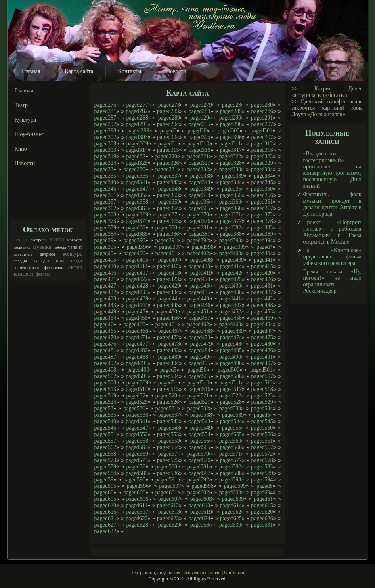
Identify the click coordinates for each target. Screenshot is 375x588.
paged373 (105, 221)
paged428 (137, 286)
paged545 (262, 421)
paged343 (199, 182)
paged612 (168, 505)
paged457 (199, 318)
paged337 (169, 176)
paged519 (105, 396)
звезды (20, 261)
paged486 (262, 350)
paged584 (105, 473)
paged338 (201, 176)
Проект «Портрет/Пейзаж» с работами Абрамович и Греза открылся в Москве (332, 232)
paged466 (137, 331)
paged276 (105, 105)
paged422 (136, 279)
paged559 (169, 441)
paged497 (262, 363)
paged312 (262, 144)
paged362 (105, 208)
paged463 (230, 324)
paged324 (105, 163)
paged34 (263, 176)
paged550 (262, 428)
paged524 (105, 402)
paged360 (230, 202)
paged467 (169, 331)
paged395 (105, 247)
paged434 (168, 292)
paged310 (198, 144)
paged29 (200, 118)
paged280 (262, 105)
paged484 (199, 350)
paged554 (199, 434)
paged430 (230, 286)
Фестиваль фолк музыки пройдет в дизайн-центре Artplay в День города (332, 204)
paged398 (202, 247)
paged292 (105, 124)
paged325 (136, 163)
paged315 (168, 150)
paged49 (200, 357)
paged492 (105, 363)
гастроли (39, 240)
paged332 (198, 169)
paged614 (230, 505)
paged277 (137, 105)
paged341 (136, 182)
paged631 (262, 525)
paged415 (262, 266)
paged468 (201, 331)
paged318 (262, 150)
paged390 (134, 240)
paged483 (168, 350)
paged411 (136, 266)
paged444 (136, 305)
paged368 (105, 215)
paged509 (137, 383)
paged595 (105, 486)
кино (57, 239)
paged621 (105, 518)
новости (75, 240)
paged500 (228, 370)
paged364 (168, 208)
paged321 (198, 156)
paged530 (134, 408)
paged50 (197, 370)
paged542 (168, 421)
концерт (24, 274)
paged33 (104, 169)
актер (75, 267)
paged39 (104, 240)
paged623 (168, 518)
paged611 (136, 505)
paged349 (201, 189)
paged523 (262, 396)
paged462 (198, 324)
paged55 (231, 428)
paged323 (262, 156)
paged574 (136, 460)
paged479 (201, 344)
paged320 (166, 156)
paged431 (262, 286)
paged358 (137, 202)
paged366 (231, 208)
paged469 (233, 331)
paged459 (262, 318)
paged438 (105, 299)
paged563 (136, 447)
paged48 (231, 344)
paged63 (200, 525)
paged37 (168, 215)
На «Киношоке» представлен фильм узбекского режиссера (332, 257)
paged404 (262, 253)
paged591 (166, 480)
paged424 (199, 279)
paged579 (105, 467)
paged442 (262, 299)
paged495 (199, 363)
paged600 (134, 492)
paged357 (105, 202)
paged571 (230, 454)
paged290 (230, 118)
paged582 (230, 467)
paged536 (137, 415)
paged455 (136, 318)
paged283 (168, 111)
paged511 (230, 383)
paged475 (262, 337)
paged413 (199, 266)
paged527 (199, 402)
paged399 (235, 247)
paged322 (230, 156)
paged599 (235, 486)
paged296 (231, 124)
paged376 (199, 221)
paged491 (262, 357)
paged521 (198, 396)
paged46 (104, 324)
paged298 (105, 131)
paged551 (105, 434)
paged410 (105, 266)
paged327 (199, 163)
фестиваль (53, 268)
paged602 (198, 492)
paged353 (168, 195)
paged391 (166, 240)
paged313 (105, 150)
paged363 (136, 208)
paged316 (199, 150)
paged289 (169, 118)
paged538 (201, 415)
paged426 (262, 279)
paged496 (231, 363)
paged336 (137, 176)
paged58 (136, 467)
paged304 (168, 137)
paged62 (231, 512)
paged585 (136, 473)
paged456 (168, 318)
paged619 (201, 512)
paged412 (168, 266)
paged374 (136, 221)
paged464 (262, 324)
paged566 (231, 447)
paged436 (231, 292)
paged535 (105, 415)
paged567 (262, 447)
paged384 (105, 234)
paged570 (198, 454)
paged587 (199, 473)
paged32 (136, 156)
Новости (176, 71)
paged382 (230, 228)
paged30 (197, 131)
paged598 (202, 486)
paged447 (231, 305)
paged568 (105, 454)
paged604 (262, 492)
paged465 (105, 331)
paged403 (230, 253)
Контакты (130, 71)
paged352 (136, 195)
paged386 (168, 234)
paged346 (105, 189)
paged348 (169, 189)
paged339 (233, 176)
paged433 (136, 292)
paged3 (168, 131)
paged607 (169, 499)
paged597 (170, 486)
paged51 (168, 383)
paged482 (136, 350)
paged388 (231, 234)
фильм (43, 274)
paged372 (262, 215)
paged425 (231, 279)
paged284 (199, 111)
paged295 (199, 124)
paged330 (134, 169)
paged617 (137, 512)
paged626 (262, 518)
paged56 (200, 441)
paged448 (262, 305)
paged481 (105, 350)
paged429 (169, 286)
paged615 (262, 505)
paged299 (138, 131)
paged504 (168, 376)
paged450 (166, 312)
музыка (42, 247)
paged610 (105, 505)
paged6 (264, 486)
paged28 (231, 105)
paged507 (262, 376)
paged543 (199, 421)
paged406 (137, 260)
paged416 (105, 273)
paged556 (262, 434)
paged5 (168, 370)
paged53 (104, 408)
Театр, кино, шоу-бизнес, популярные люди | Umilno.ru (187, 573)
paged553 (168, 434)
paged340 (105, 182)
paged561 (262, 441)
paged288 (137, 118)
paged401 (166, 253)
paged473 (199, 337)
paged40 (104, 253)
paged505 (199, 376)
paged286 (262, 111)
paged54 (263, 415)
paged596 (138, 486)
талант (75, 247)
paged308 (105, 144)
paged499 (138, 370)
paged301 (262, 131)
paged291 (262, 118)
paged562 (105, 447)
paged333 (230, 169)
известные (23, 254)
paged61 (263, 499)
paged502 (105, 376)
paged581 (198, 467)
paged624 (199, 518)
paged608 (201, 499)
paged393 (230, 240)
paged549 (201, 428)
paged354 (199, 195)
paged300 (228, 131)
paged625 (231, 518)
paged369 (137, 215)
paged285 (231, 111)
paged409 (233, 260)
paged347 (137, 189)
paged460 (134, 324)
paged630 (230, 525)
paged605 (105, 499)
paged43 (200, 286)
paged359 (169, 202)
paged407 (169, 260)
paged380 (166, 228)
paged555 (231, 434)
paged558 (137, 441)
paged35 (231, 189)
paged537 (169, 415)
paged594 (262, 480)
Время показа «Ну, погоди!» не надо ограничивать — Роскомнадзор (332, 281)
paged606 (137, 499)
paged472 (168, 337)
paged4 (264, 247)
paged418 (169, 273)
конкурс (72, 254)
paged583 (262, 467)
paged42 (231, 273)
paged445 (168, 305)
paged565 (199, 447)
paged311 (230, 144)
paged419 (201, 273)
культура (42, 261)
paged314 (136, 150)
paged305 (199, 137)
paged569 (137, 454)
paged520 (166, 396)
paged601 (166, 492)
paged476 (105, 344)
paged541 (136, 421)
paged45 (136, 312)
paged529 (262, 402)
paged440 (198, 299)
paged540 (105, 421)
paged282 (136, 111)
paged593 (230, 480)
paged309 (137, 144)
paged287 (105, 118)
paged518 (262, 389)
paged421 (105, 279)
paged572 (262, 454)
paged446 (199, 305)
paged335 (105, 176)
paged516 (199, 389)
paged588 (231, 473)
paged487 (105, 357)
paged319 (105, 156)
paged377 (231, 221)
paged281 (105, 111)
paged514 (136, 389)
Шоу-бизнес (29, 134)
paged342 (168, 182)
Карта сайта (79, 71)
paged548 (169, 428)
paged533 (230, 408)
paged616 (105, 512)
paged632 (105, 531)
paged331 (166, 169)
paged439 (137, 299)
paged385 (136, 234)
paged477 (137, 344)
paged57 (168, 454)
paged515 (168, 389)
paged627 (105, 525)
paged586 (168, 473)
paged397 (170, 247)
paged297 (262, 124)
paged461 (166, 324)
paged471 (136, 337)
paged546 (105, 428)
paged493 (136, 363)
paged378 (262, 221)
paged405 (105, 260)
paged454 (105, 318)
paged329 (262, 163)
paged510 (198, 383)
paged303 (136, 137)
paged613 (199, 505)
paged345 (262, 182)
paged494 (168, 363)
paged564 (168, 447)
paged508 (105, 383)
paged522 (230, 396)
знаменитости (26, 268)
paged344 (231, 182)
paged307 (262, 137)
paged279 (201, 105)
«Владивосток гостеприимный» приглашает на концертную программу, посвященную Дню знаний (332, 170)
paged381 (198, 228)
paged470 (105, 337)
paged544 (231, 421)
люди (77, 260)
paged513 (105, 389)
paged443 (105, 305)
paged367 (262, 208)
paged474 (231, 337)
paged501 (262, 370)
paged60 (104, 492)
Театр (21, 105)
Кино (21, 149)
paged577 (231, 460)
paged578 (262, 460)
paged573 (105, 460)
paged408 (201, 260)
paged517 (231, 389)
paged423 (168, 279)
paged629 (169, 525)
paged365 (199, 208)
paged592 (198, 480)
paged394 (262, 240)
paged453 (262, 312)
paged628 (137, 525)
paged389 (262, 234)
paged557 (105, 441)
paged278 (169, 105)
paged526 (168, 402)
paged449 (105, 312)
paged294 (168, 124)
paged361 (262, 202)
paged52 (136, 396)
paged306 (231, 137)
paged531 (166, 408)
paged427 (105, 286)
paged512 (262, 383)
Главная (31, 71)
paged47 (263, 331)
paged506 (231, 376)
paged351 (105, 195)
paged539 (233, 415)
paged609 (233, 499)
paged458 (231, 318)
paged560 (230, 441)
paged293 (136, 124)
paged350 (262, 189)
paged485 (231, 350)
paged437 (262, 292)
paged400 (134, 253)
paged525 (136, 402)
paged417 (137, 273)
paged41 (263, 260)
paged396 (138, 247)
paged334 (262, 169)
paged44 (168, 299)
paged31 (168, 144)
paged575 (168, 460)
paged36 (200, 202)
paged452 (230, 312)
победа (60, 247)
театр (21, 239)
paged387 (199, 234)
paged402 (198, 253)
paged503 (136, 376)
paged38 (136, 228)
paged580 (166, 467)
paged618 (169, 512)
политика (22, 247)
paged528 (231, 402)
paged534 (262, 408)
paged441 (230, 299)
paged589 (262, 473)
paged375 (168, 221)
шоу (60, 260)
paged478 (169, 344)
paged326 (168, 163)
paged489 (169, 357)
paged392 (198, 240)
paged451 (198, 312)
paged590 (134, 480)
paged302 (105, 137)
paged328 (231, 163)
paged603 (230, 492)
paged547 (137, 428)
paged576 (199, 460)
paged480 (262, 344)
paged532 (198, 408)
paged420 (262, 273)
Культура (25, 120)
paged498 (105, 370)
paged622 (136, 518)
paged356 (262, 195)
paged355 (231, 195)
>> (295, 89)
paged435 (199, 292)
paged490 (230, 357)
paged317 (231, 150)
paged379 (105, 228)
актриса (48, 254)
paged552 (136, 434)
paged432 (105, 292)
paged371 (230, 215)
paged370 (198, 215)
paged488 (137, 357)
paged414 (230, 266)
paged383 (262, 228)
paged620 (262, 512)
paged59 (104, 480)
